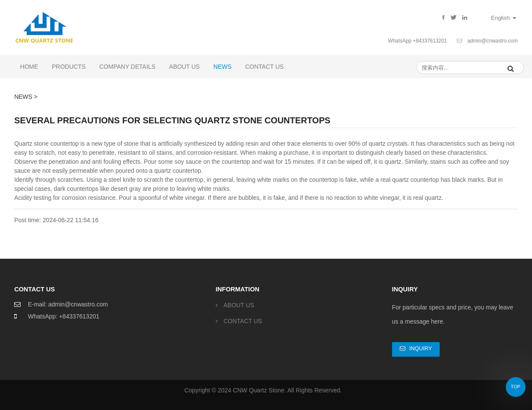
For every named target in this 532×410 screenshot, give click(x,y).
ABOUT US (184, 67)
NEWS (222, 67)
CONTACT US (264, 67)
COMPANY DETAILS (127, 67)
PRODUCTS (69, 67)
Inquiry (421, 348)
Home (29, 67)
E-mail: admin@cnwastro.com (68, 304)
